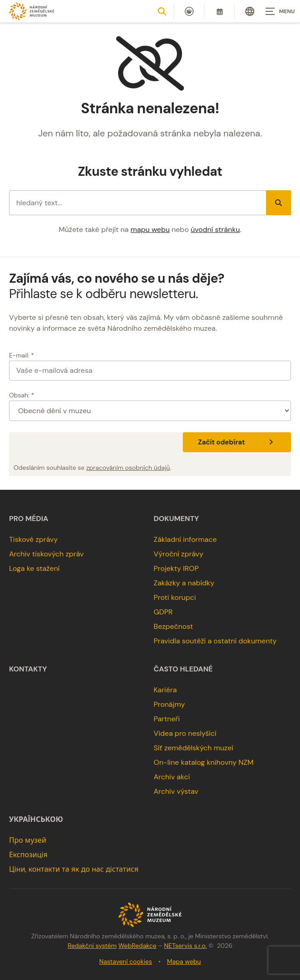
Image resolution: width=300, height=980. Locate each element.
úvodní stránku (215, 229)
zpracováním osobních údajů (128, 468)
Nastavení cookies (126, 961)
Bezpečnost (174, 626)
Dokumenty (176, 519)
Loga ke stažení (34, 568)
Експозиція (28, 855)
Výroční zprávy (179, 554)
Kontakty (28, 669)
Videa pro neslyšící (185, 733)
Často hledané (183, 669)
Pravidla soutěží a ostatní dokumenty (215, 641)
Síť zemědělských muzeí (194, 748)
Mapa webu (184, 961)
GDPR (163, 612)
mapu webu (150, 229)
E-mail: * (21, 355)
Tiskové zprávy (33, 539)
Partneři (167, 719)
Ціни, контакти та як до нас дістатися (74, 869)
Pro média (29, 519)
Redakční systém (92, 946)
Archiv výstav (176, 791)
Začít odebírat (237, 442)
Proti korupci (175, 597)
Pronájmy (169, 704)
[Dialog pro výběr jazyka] (250, 11)
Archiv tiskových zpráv (46, 554)
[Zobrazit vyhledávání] (162, 11)
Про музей (28, 840)
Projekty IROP (176, 568)
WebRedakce (137, 946)
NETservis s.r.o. (186, 946)
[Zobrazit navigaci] (277, 11)
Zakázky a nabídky (184, 583)
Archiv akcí (172, 777)
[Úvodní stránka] (32, 11)
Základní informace (186, 539)
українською (36, 820)
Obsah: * (22, 395)
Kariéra (165, 690)
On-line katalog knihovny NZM (204, 762)
